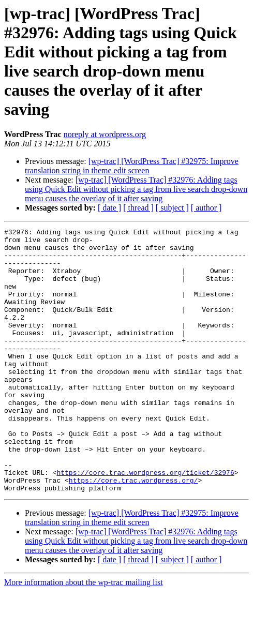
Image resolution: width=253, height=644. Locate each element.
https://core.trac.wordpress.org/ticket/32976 (145, 522)
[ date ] (109, 208)
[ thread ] (138, 208)
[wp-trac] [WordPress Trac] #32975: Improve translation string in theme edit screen (132, 166)
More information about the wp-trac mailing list (84, 635)
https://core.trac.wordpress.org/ (133, 531)
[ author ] (206, 208)
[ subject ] (172, 208)
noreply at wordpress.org (105, 134)
